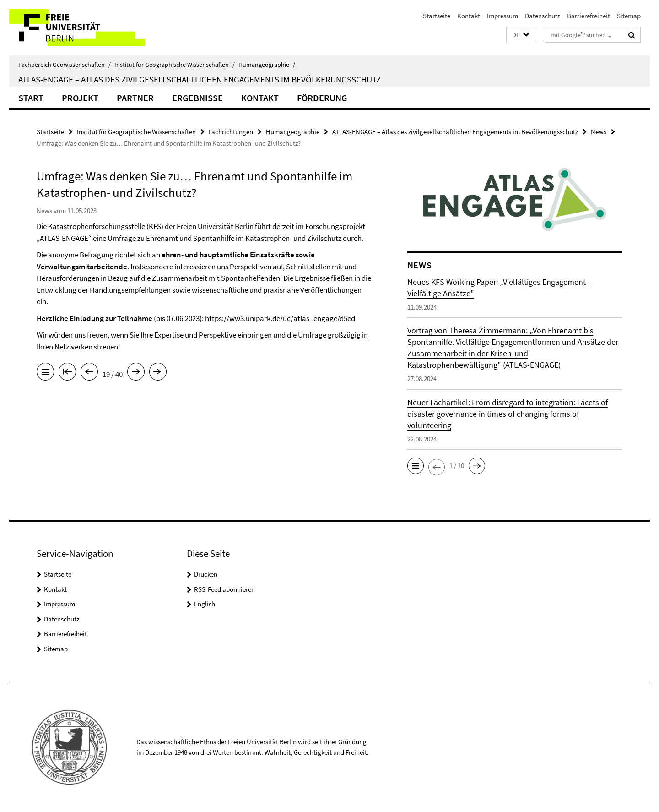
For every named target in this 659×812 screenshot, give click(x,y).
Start (31, 98)
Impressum (502, 16)
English (205, 604)
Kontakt (469, 16)
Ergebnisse (197, 98)
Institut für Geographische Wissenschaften (175, 65)
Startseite (437, 16)
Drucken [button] (206, 574)
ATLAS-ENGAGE (64, 238)
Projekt (80, 98)
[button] (521, 35)
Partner (135, 98)
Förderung (322, 98)
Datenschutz (543, 16)
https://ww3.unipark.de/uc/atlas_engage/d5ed (280, 318)
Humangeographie (267, 65)
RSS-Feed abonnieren (224, 589)
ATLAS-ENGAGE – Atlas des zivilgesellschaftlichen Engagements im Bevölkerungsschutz (200, 79)
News (599, 132)
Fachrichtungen (231, 132)
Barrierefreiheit (589, 16)
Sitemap (629, 16)
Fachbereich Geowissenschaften (65, 65)
